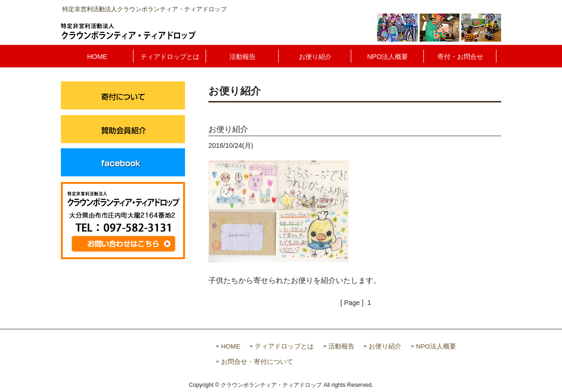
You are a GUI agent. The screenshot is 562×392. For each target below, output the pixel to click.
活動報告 (341, 346)
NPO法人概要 (436, 346)
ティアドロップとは (284, 346)
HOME (231, 346)
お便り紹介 (385, 346)
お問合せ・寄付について (257, 362)
